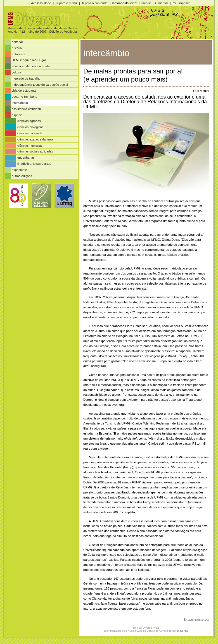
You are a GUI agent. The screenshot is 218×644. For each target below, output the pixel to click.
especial (17, 115)
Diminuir (145, 3)
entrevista (19, 54)
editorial (17, 42)
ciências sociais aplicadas (35, 151)
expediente (19, 170)
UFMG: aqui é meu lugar (29, 60)
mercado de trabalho (26, 78)
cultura (16, 72)
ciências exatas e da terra (35, 139)
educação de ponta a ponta (31, 66)
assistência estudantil (27, 109)
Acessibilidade (41, 3)
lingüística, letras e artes (34, 164)
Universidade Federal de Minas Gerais (50, 28)
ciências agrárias (29, 121)
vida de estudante (24, 90)
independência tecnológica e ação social (40, 85)
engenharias (26, 158)
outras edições (22, 176)
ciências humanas (30, 146)
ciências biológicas (30, 127)
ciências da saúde (30, 133)
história (17, 48)
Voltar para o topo (198, 620)
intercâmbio (20, 103)
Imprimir (184, 3)
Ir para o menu (67, 3)
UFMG (184, 631)
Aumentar (161, 3)
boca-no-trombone (24, 97)
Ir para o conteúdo (95, 3)
